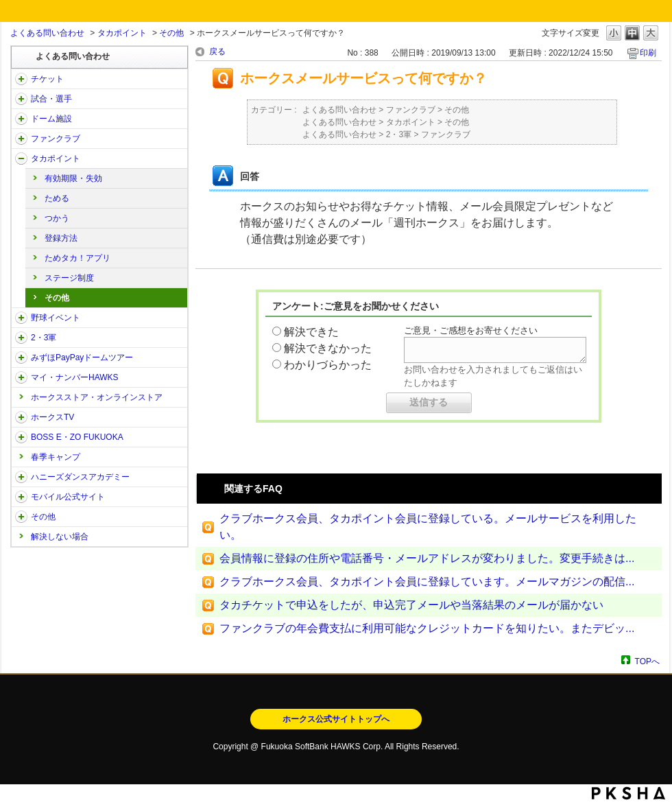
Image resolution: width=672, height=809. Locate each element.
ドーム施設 (51, 119)
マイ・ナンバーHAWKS (75, 377)
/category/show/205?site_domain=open (21, 417)
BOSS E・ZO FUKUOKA (77, 437)
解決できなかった (328, 348)
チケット (47, 79)
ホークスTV (52, 417)
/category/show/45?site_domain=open (21, 357)
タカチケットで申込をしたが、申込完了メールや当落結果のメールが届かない (411, 605)
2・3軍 (44, 338)
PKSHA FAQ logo (628, 793)
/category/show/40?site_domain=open (21, 139)
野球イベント (56, 318)
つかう (57, 218)
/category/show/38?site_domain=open (21, 99)
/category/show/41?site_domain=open (21, 159)
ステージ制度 (69, 278)
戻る (217, 51)
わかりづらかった (328, 365)
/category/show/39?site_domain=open (21, 119)
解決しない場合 (60, 537)
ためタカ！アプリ (77, 258)
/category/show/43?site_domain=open (21, 338)
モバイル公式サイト (68, 497)
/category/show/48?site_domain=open (21, 497)
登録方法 (61, 238)
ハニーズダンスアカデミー (80, 477)
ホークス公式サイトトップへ (336, 719)
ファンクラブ (56, 139)
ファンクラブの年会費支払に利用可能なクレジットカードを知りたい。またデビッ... (427, 628)
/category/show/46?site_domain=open (21, 377)
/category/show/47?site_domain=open (21, 477)
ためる (57, 198)
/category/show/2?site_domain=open (21, 79)
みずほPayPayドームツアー (82, 357)
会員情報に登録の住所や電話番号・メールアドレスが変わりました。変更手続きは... (427, 558)
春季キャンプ (56, 457)
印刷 (648, 53)
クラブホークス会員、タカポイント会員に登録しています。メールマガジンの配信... (427, 582)
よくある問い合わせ (47, 33)
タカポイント (122, 33)
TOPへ (647, 661)
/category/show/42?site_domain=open (21, 318)
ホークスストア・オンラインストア (97, 397)
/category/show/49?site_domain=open (21, 517)
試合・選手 (51, 99)
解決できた (311, 332)
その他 (171, 33)
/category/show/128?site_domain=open (21, 437)
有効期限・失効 (73, 178)
